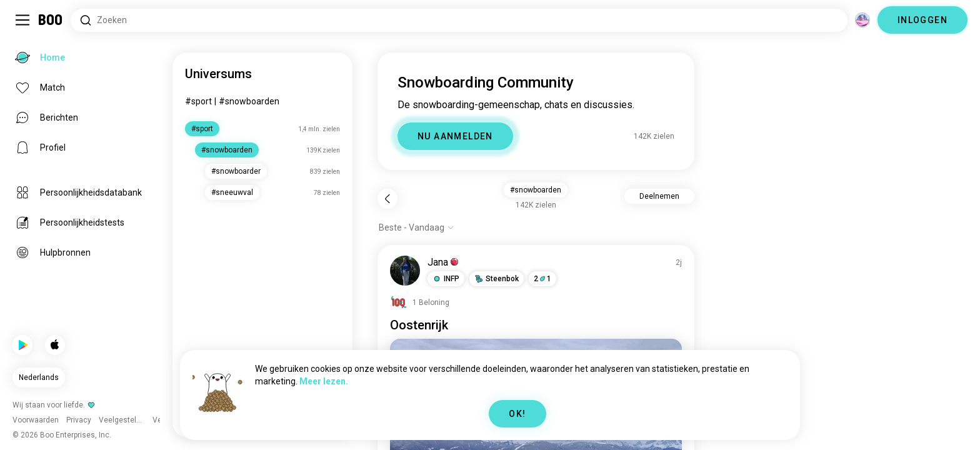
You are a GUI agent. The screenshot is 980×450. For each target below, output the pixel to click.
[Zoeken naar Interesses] (459, 20)
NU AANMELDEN (455, 136)
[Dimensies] (862, 20)
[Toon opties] (417, 227)
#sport (198, 101)
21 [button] (542, 279)
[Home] (51, 20)
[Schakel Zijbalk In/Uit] (22, 20)
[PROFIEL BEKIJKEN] (405, 271)
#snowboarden (249, 101)
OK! (517, 414)
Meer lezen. (324, 381)
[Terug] (387, 199)
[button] (446, 279)
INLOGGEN (922, 20)
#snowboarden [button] (536, 190)
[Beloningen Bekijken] (420, 302)
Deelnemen (659, 196)
